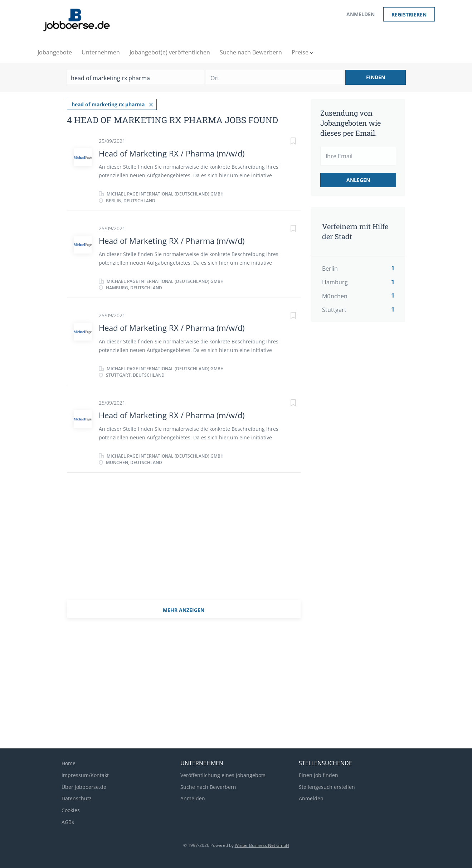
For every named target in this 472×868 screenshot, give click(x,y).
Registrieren (409, 15)
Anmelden (361, 14)
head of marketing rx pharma (108, 104)
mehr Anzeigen (184, 610)
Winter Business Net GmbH (262, 845)
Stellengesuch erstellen (327, 787)
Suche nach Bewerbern (208, 787)
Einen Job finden (318, 775)
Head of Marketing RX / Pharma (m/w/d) (172, 153)
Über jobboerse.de (84, 787)
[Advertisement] (368, 447)
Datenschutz (77, 798)
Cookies (71, 810)
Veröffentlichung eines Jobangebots (223, 775)
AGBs (68, 822)
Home (69, 763)
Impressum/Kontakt (85, 775)
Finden (376, 77)
